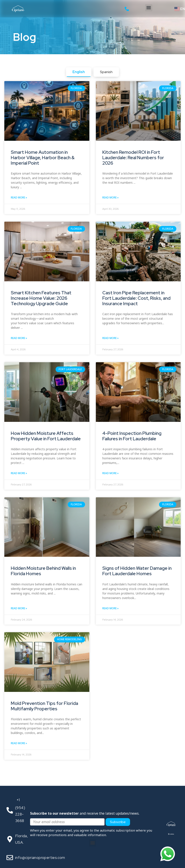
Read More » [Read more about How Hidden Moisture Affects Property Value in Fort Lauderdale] (19, 473)
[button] (149, 8)
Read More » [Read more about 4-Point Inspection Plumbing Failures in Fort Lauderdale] (110, 473)
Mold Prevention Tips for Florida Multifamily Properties (44, 706)
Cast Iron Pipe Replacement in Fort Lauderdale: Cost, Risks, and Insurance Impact (136, 298)
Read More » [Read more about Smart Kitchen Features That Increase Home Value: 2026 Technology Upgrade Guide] (19, 338)
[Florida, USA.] (10, 839)
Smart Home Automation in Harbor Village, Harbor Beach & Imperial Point (43, 158)
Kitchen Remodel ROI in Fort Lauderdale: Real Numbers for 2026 (133, 158)
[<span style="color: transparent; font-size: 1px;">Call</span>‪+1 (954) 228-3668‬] (10, 810)
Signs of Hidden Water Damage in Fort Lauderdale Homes (137, 571)
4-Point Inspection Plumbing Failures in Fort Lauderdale (132, 436)
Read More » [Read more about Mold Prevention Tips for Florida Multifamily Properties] (19, 743)
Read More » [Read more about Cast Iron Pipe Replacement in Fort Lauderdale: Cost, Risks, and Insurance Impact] (110, 338)
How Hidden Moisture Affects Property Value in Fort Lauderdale (46, 436)
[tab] (79, 72)
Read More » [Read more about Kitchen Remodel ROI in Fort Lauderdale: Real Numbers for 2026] (110, 197)
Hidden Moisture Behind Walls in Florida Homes (43, 571)
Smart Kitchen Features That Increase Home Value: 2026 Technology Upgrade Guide (41, 298)
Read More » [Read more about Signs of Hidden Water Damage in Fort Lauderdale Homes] (110, 608)
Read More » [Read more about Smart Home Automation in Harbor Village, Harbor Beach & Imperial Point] (19, 197)
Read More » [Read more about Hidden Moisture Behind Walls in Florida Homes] (19, 608)
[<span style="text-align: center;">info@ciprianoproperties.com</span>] (10, 858)
